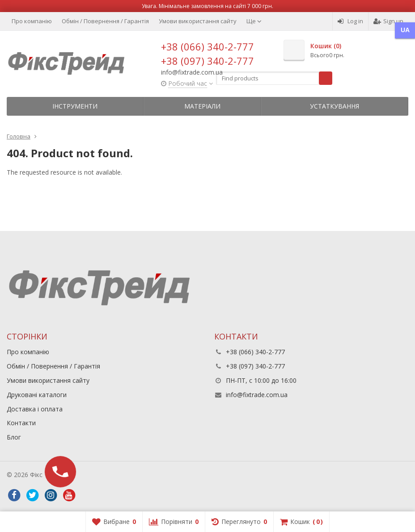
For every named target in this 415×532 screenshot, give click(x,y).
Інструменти (75, 106)
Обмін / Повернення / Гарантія (105, 21)
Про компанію (32, 21)
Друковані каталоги (37, 395)
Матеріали (202, 106)
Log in (350, 21)
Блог (14, 437)
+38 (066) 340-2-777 (207, 46)
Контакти (21, 423)
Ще (254, 21)
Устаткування (335, 106)
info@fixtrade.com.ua (257, 395)
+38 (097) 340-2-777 (207, 61)
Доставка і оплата (35, 409)
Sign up (388, 21)
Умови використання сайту (198, 21)
